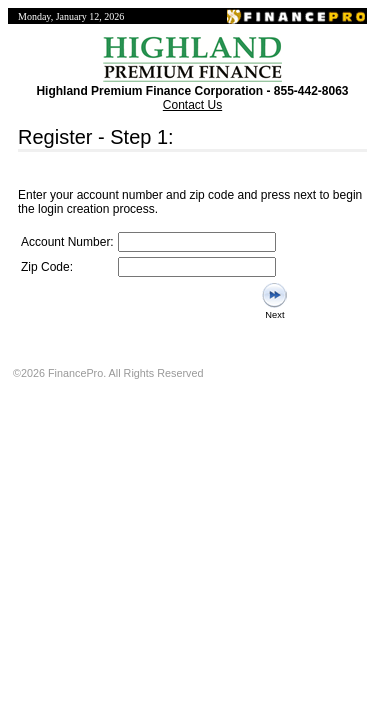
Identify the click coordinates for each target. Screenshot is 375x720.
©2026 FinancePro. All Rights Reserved (108, 373)
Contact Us (192, 105)
